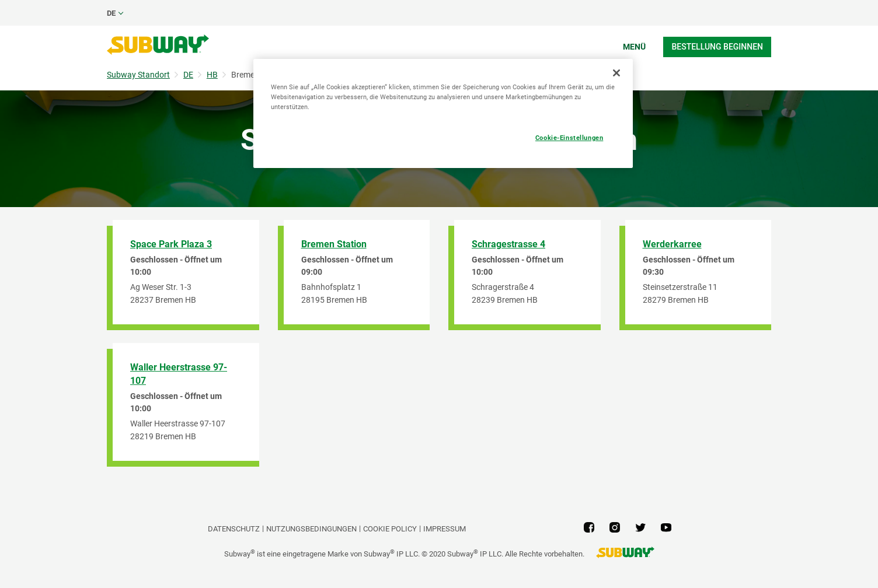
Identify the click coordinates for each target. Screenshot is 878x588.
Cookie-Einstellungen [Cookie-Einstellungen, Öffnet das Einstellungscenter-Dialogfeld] (569, 138)
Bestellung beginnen (717, 47)
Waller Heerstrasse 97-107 (179, 374)
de (111, 13)
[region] (443, 113)
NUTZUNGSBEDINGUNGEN (311, 529)
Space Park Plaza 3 (171, 244)
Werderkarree (672, 244)
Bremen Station (334, 244)
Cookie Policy (390, 529)
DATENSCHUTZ (234, 529)
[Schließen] (616, 73)
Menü (634, 47)
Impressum (445, 529)
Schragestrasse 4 (508, 244)
